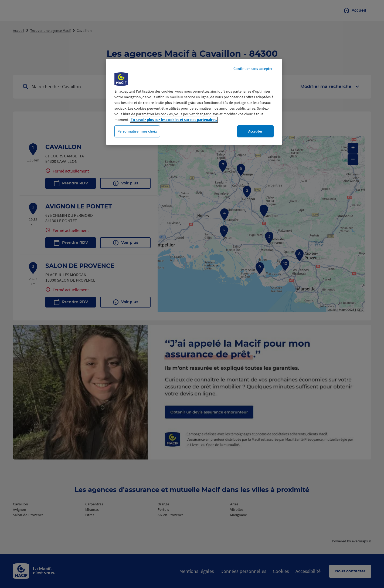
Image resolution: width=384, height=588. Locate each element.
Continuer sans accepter (253, 69)
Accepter (255, 131)
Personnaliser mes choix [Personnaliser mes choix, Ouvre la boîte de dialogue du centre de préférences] (137, 131)
